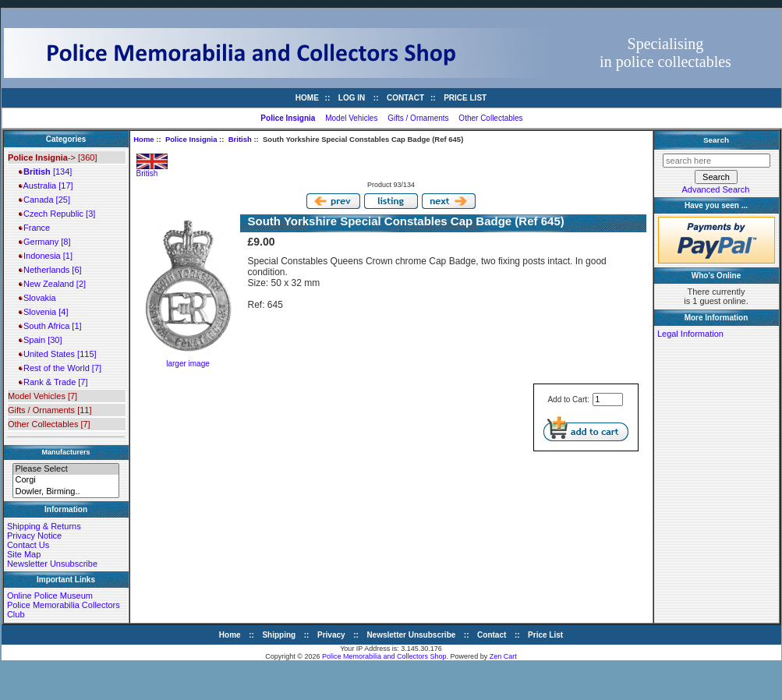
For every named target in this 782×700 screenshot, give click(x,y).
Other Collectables (490, 118)
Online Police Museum (50, 596)
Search (716, 140)
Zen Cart (503, 656)
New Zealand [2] (52, 284)
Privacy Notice (34, 536)
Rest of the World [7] (60, 368)
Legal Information (690, 334)
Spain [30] (41, 340)
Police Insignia (191, 139)
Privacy (331, 635)
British (240, 139)
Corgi (65, 480)
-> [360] (53, 157)
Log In (352, 98)
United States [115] (58, 354)
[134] (45, 171)
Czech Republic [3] (57, 214)
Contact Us (28, 545)
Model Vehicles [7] (42, 396)
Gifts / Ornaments (418, 118)
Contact (405, 98)
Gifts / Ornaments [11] (50, 410)
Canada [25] (44, 200)
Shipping (279, 635)
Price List (465, 98)
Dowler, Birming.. (65, 492)
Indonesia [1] (46, 256)
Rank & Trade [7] (53, 382)
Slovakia (37, 298)
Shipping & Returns (44, 526)
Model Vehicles (351, 118)
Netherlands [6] (50, 270)
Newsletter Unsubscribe (52, 564)
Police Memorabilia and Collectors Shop (384, 656)
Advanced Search (716, 189)
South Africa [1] (50, 326)
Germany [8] (45, 242)
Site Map (24, 554)
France (34, 228)
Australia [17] (46, 186)
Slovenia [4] (44, 312)
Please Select (65, 469)
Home (307, 98)
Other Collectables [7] (49, 424)
